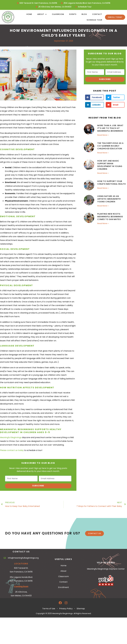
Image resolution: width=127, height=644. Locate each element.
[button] (94, 97)
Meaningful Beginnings (11, 437)
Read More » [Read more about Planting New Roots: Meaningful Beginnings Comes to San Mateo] (103, 223)
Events (73, 14)
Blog (84, 14)
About (42, 14)
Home (29, 14)
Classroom (58, 14)
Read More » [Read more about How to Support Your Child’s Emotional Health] (103, 188)
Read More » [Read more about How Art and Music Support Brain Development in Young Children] (103, 173)
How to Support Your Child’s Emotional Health (111, 183)
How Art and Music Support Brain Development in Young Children (110, 165)
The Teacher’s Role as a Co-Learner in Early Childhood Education (110, 146)
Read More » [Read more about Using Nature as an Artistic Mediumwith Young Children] (103, 206)
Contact (97, 14)
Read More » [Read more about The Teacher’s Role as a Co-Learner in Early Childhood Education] (103, 153)
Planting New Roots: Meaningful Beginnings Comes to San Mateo (110, 217)
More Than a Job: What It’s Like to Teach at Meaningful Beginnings (110, 128)
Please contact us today (12, 450)
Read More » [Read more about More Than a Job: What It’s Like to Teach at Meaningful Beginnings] (103, 135)
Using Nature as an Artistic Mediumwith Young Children (109, 199)
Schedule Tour (94, 20)
